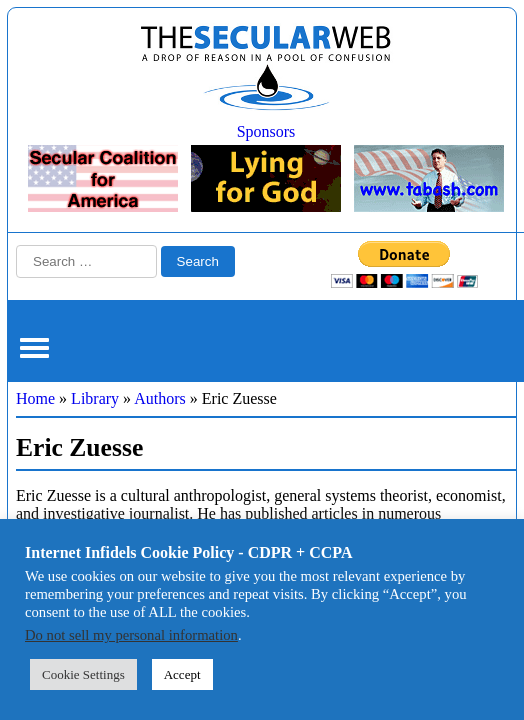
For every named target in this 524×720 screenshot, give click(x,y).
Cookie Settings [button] (83, 674)
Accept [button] (182, 674)
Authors (160, 398)
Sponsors (266, 131)
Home (35, 398)
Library (95, 398)
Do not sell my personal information (131, 635)
